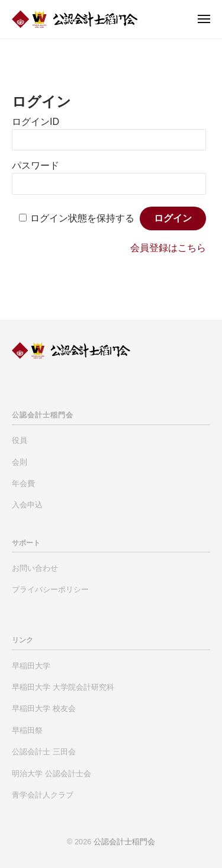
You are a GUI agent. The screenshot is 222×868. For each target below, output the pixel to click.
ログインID (36, 122)
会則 (20, 462)
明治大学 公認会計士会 (52, 774)
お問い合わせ (35, 568)
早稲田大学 (31, 666)
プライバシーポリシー (50, 589)
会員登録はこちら (168, 248)
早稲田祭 (27, 730)
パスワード (36, 165)
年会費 (23, 483)
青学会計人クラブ (43, 795)
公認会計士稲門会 (124, 842)
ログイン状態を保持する (82, 218)
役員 (20, 440)
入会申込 (27, 505)
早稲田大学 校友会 (44, 708)
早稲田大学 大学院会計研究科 (63, 687)
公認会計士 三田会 (44, 752)
